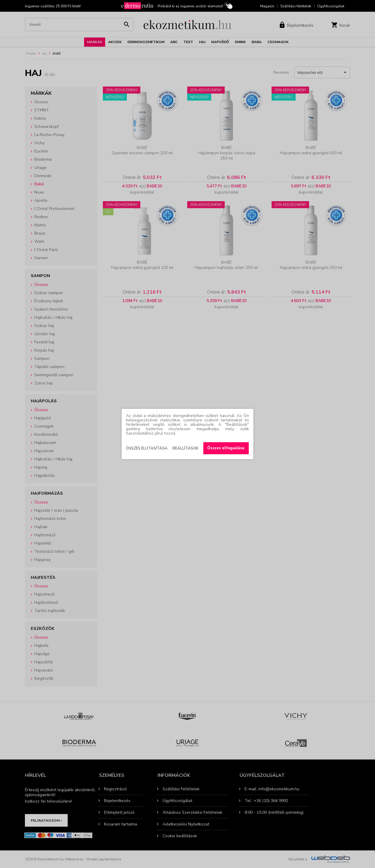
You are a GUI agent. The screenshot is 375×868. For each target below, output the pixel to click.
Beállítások (185, 448)
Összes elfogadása (226, 448)
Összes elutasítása (147, 448)
